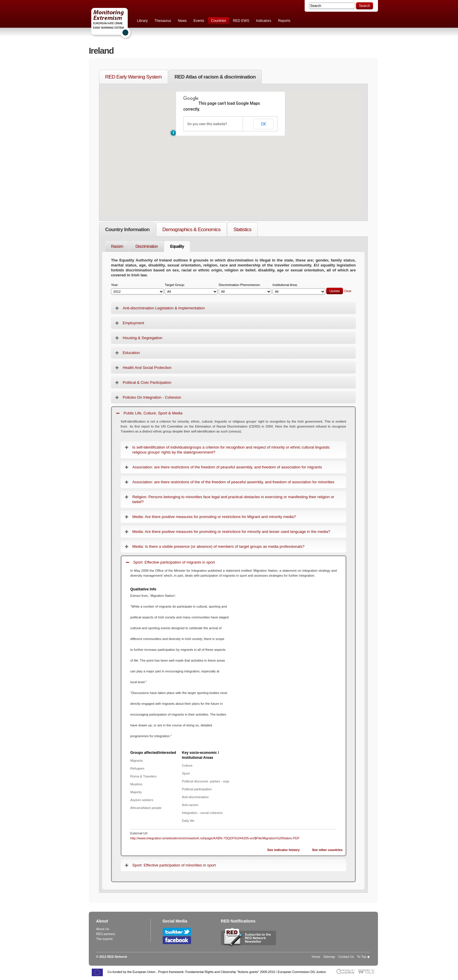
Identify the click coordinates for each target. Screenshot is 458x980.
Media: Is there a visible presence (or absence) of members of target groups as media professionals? (218, 546)
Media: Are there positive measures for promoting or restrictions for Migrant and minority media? (214, 517)
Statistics (242, 229)
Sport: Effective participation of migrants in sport (174, 562)
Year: (137, 289)
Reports (284, 21)
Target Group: (191, 289)
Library (142, 21)
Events (199, 21)
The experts (104, 939)
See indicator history (283, 850)
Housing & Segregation (143, 338)
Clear (348, 291)
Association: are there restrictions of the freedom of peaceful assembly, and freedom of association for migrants (227, 467)
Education (131, 353)
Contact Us (346, 957)
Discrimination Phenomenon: (245, 289)
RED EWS (241, 21)
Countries (218, 21)
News (182, 21)
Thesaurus (163, 21)
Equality (177, 246)
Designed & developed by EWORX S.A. (345, 971)
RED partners (106, 934)
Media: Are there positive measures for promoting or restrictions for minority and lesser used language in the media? (231, 532)
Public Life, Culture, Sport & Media (153, 413)
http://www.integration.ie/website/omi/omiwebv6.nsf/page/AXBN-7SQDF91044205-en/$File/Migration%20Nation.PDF (215, 838)
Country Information (127, 229)
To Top (362, 957)
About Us (103, 929)
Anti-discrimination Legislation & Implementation (164, 308)
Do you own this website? (207, 124)
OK (263, 124)
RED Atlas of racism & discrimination (215, 77)
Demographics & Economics (191, 229)
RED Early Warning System (133, 77)
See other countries (327, 850)
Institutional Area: (299, 289)
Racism (117, 246)
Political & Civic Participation (147, 382)
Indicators (264, 21)
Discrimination (147, 246)
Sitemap (329, 957)
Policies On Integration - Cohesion (152, 397)
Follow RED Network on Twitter (177, 932)
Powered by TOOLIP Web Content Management (368, 971)
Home (316, 957)
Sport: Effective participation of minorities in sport (174, 865)
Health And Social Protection (147, 368)
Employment (133, 323)
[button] (173, 133)
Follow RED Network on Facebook (177, 940)
